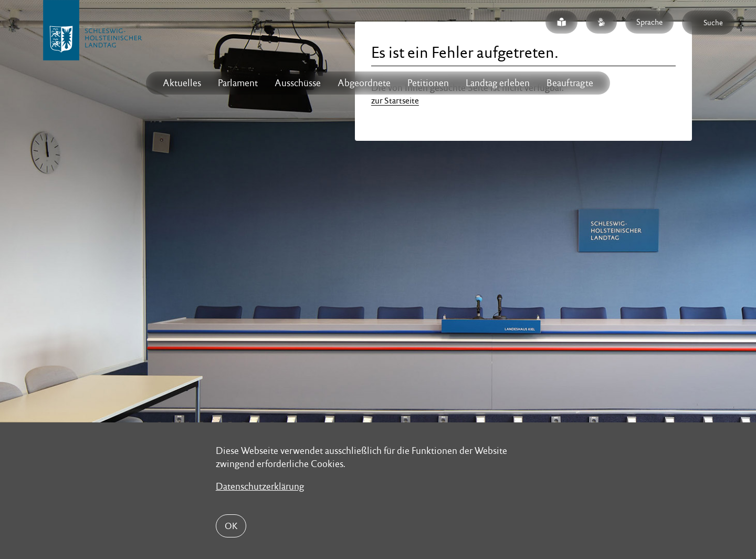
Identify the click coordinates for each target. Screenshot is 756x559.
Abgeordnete (364, 83)
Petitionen (428, 83)
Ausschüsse (298, 83)
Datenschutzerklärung (260, 486)
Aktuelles (182, 83)
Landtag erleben (498, 83)
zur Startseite (395, 101)
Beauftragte (570, 83)
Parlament (238, 83)
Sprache (649, 22)
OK (231, 526)
